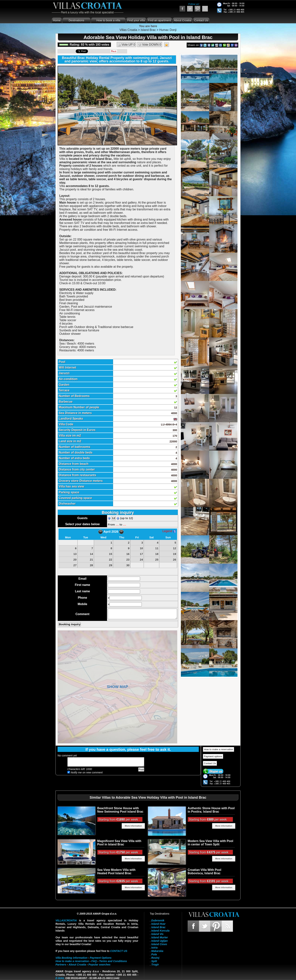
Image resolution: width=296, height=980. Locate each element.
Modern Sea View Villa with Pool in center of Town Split (210, 843)
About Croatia (183, 20)
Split (154, 961)
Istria (154, 948)
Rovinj (155, 958)
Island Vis (157, 934)
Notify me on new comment (85, 772)
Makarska (157, 951)
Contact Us (201, 20)
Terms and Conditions (113, 961)
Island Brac (158, 927)
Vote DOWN (150, 45)
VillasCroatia (66, 920)
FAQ (94, 961)
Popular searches (99, 965)
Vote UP (126, 45)
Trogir (155, 965)
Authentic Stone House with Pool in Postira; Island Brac (211, 810)
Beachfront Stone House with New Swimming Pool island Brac (120, 810)
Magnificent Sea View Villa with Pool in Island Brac (119, 843)
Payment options (213, 756)
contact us (119, 951)
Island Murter (160, 937)
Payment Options (101, 958)
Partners (61, 965)
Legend (169, 531)
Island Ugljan (159, 941)
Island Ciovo (159, 944)
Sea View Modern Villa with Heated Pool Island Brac (116, 872)
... (117, 524)
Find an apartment (160, 20)
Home (57, 20)
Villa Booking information (71, 958)
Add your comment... (106, 762)
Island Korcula (160, 931)
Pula (154, 954)
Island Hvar (158, 924)
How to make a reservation (219, 749)
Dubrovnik (158, 920)
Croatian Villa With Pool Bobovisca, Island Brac (204, 872)
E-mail (60, 978)
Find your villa (136, 20)
